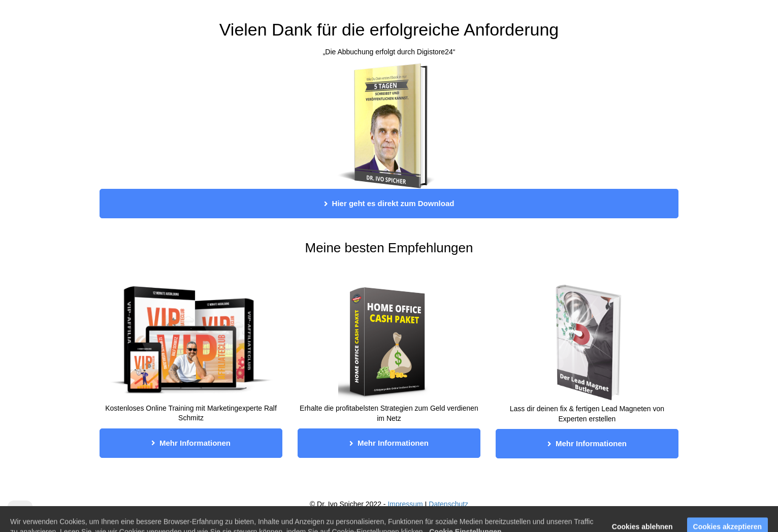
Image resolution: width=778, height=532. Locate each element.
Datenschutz (448, 504)
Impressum (405, 504)
